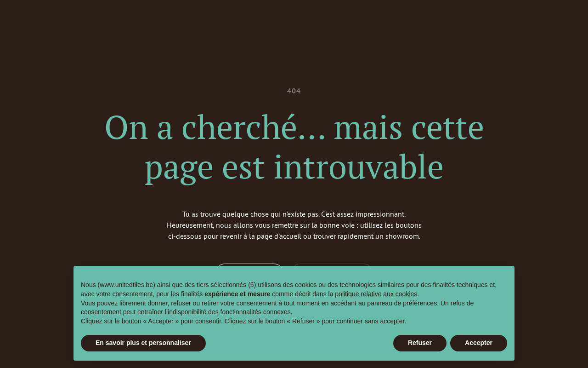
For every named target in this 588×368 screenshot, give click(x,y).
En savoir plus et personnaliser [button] (143, 343)
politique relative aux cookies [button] (376, 294)
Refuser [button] (420, 343)
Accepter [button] (479, 343)
